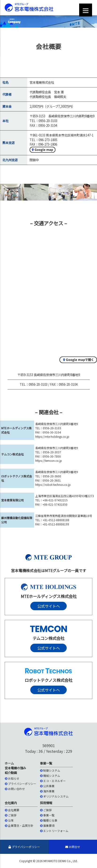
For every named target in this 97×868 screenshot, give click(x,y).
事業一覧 (46, 763)
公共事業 (47, 786)
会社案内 (11, 803)
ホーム (9, 763)
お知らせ (12, 778)
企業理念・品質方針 (19, 825)
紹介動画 (11, 773)
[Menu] (86, 10)
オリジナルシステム (54, 796)
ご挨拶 (11, 815)
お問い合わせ (15, 789)
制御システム (50, 770)
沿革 (9, 820)
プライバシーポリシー (20, 784)
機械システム (50, 776)
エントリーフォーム (54, 831)
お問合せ (73, 847)
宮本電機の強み (15, 768)
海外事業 (47, 791)
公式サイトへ (49, 606)
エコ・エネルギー (53, 781)
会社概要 (12, 810)
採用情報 (46, 803)
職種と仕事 (49, 820)
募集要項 (47, 825)
